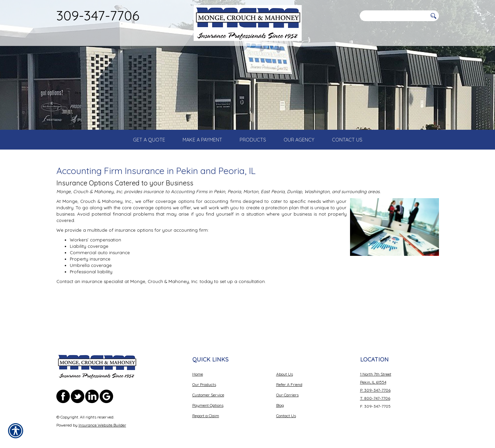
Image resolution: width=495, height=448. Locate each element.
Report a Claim (206, 409)
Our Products (204, 378)
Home (198, 368)
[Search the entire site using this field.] (394, 16)
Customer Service (208, 388)
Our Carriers (287, 388)
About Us (285, 368)
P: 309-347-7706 (375, 384)
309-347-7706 (98, 15)
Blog (280, 399)
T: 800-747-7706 (375, 392)
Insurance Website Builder (102, 419)
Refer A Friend (289, 378)
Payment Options (208, 399)
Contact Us (286, 409)
